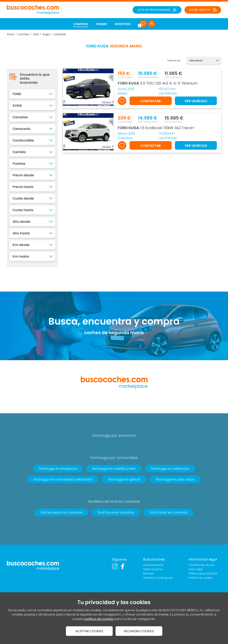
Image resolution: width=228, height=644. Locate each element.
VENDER (101, 24)
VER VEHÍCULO (196, 101)
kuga (46, 34)
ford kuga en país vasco (175, 479)
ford (36, 34)
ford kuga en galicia (124, 479)
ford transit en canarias (168, 512)
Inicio (11, 34)
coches (24, 34)
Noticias (148, 573)
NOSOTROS (123, 24)
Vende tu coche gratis (158, 578)
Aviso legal (196, 569)
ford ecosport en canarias (61, 512)
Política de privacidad (203, 573)
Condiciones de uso (202, 565)
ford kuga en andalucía (58, 469)
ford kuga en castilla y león (114, 469)
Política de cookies (201, 578)
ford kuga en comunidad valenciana (63, 479)
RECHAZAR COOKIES (139, 631)
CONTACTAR (151, 101)
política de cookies (99, 619)
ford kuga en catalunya (170, 469)
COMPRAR (81, 24)
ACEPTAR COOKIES (89, 631)
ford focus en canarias (116, 512)
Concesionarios (153, 565)
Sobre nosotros (153, 569)
